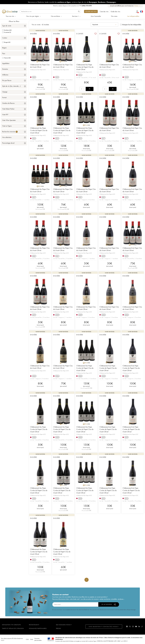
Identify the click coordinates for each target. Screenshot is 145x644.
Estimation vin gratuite (11, 625)
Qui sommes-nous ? (64, 625)
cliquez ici (65, 6)
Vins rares (114, 16)
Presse (58, 628)
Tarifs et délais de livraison (13, 628)
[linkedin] (139, 626)
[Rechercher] (50, 11)
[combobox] (137, 6)
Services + (76, 16)
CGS (27, 639)
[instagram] (133, 626)
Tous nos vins (11, 16)
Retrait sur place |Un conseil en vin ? (73, 6)
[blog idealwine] (142, 626)
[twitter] (130, 626)
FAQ (32, 639)
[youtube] (136, 626)
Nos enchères (57, 16)
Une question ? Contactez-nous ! (104, 627)
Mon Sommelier (96, 16)
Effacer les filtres (14, 21)
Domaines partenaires (38, 628)
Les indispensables (133, 16)
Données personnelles (38, 639)
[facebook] (127, 626)
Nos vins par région (34, 16)
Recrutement (34, 625)
